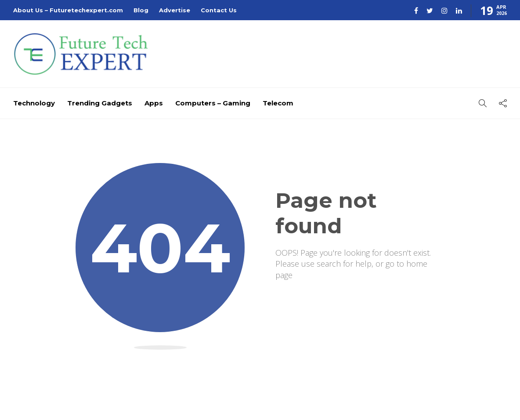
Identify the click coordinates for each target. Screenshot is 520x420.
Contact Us (219, 10)
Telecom (278, 103)
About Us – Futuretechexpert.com (68, 10)
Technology (34, 103)
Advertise (175, 10)
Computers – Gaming (213, 103)
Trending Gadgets (100, 103)
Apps (154, 103)
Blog (141, 10)
